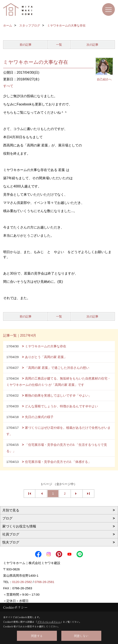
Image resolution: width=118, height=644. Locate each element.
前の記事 (26, 45)
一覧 (59, 45)
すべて (8, 86)
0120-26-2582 (22, 582)
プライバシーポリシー (49, 622)
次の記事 (92, 45)
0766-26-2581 (44, 582)
